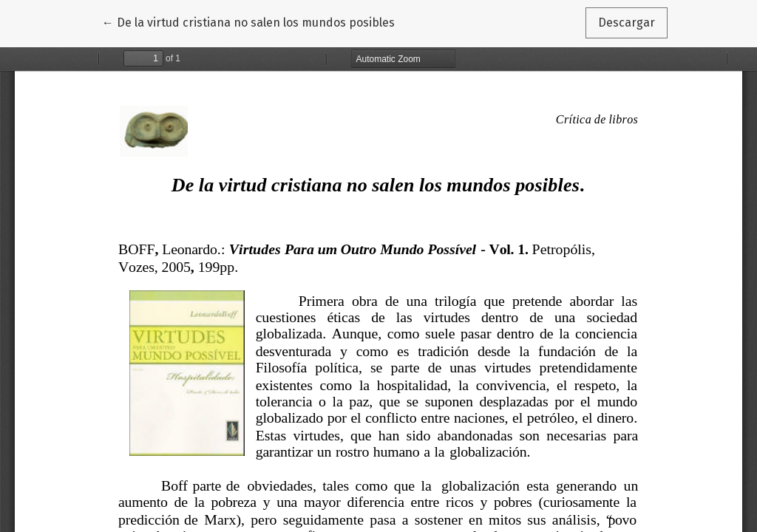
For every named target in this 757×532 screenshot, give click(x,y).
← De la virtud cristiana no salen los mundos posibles (248, 21)
